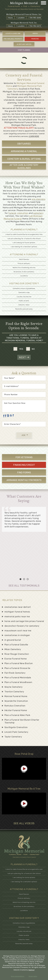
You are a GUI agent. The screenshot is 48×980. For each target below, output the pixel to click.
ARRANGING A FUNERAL (24, 151)
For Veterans (24, 457)
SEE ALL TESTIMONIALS (24, 586)
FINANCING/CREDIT (24, 465)
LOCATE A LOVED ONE (13, 33)
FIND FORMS (24, 473)
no (33, 349)
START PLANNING (24, 50)
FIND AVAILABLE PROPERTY (13, 39)
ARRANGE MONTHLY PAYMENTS (24, 480)
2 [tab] (24, 579)
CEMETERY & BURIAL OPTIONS (24, 159)
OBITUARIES (24, 144)
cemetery (38, 213)
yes (21, 349)
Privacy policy (33, 976)
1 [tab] (20, 579)
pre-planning (39, 199)
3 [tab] (28, 579)
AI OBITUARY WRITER (24, 44)
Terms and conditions (18, 976)
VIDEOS (35, 33)
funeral (12, 213)
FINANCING (35, 39)
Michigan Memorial (24, 3)
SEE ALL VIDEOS (24, 823)
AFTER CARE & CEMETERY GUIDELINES (24, 166)
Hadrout (31, 970)
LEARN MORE (34, 136)
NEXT (24, 357)
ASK (25, 435)
